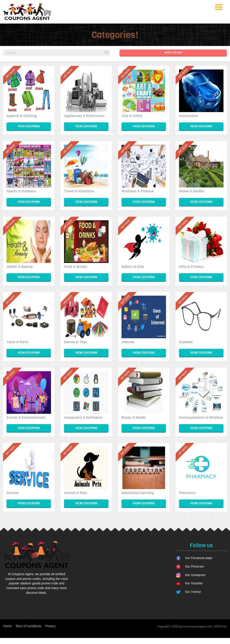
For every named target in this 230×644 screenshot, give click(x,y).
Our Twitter (193, 592)
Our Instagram (195, 575)
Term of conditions (29, 626)
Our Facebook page (199, 558)
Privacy (50, 626)
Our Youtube (194, 583)
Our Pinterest (195, 567)
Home (7, 626)
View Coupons (29, 126)
